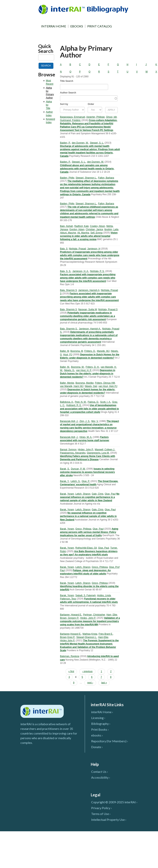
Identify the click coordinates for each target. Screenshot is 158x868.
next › (90, 683)
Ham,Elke (103, 637)
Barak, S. (65, 469)
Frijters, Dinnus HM (105, 383)
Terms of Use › (101, 814)
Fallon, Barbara (106, 178)
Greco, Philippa (83, 529)
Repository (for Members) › (110, 741)
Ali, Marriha (83, 233)
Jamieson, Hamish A (89, 290)
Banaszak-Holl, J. (69, 421)
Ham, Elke (112, 615)
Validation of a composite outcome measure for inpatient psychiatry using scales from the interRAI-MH (90, 621)
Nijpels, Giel (91, 386)
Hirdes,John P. (68, 641)
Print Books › (100, 729)
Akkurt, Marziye (68, 233)
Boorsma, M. (78, 367)
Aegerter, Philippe (96, 117)
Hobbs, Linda (104, 595)
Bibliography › (101, 724)
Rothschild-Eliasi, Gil (86, 548)
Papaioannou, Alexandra (73, 453)
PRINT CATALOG (100, 26)
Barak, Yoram (67, 494)
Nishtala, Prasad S (108, 309)
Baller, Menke (67, 383)
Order (91, 104)
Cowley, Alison (98, 226)
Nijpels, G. (69, 370)
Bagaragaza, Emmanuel (73, 117)
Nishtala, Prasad (77, 249)
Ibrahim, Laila (111, 229)
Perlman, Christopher (94, 615)
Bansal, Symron (68, 450)
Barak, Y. (65, 481)
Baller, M (65, 351)
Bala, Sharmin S (68, 290)
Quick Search (46, 49)
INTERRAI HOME (54, 26)
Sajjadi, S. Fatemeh (86, 595)
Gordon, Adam (77, 229)
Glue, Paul (110, 494)
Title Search (67, 81)
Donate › (97, 747)
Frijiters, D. (90, 351)
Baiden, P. (65, 143)
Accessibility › (101, 777)
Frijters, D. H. (92, 367)
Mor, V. (95, 421)
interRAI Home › (102, 712)
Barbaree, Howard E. (71, 615)
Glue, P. (86, 481)
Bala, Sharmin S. (69, 329)
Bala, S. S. (66, 271)
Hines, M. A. (86, 437)
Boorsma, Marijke (84, 383)
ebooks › (97, 735)
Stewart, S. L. (97, 143)
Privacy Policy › (102, 808)
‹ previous (87, 671)
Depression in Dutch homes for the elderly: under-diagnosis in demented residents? (88, 374)
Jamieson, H (94, 249)
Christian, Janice (94, 229)
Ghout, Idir (111, 117)
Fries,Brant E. (106, 634)
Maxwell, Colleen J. (105, 450)
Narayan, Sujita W (87, 309)
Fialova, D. (93, 402)
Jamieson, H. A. (80, 271)
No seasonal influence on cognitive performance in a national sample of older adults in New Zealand (90, 497)
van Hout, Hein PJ (108, 386)
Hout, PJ (68, 355)
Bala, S (64, 249)
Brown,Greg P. (68, 637)
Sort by (64, 104)
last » (104, 683)
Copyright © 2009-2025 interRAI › (114, 802)
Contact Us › (100, 772)
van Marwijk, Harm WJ (72, 386)
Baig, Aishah (67, 226)
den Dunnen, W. (80, 143)
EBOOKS (77, 26)
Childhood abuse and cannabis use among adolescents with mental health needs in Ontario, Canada (87, 169)
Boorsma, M (77, 351)
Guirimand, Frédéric (70, 120)
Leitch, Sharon (83, 494)
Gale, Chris (98, 494)
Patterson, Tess (68, 599)
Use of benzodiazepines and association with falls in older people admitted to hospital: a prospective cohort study (89, 409)
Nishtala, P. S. (97, 271)
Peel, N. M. (81, 402)
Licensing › (98, 718)
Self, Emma (96, 233)
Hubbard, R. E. (74, 405)
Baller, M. (65, 367)
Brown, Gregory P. (69, 618)
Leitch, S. (75, 481)
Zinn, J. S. (85, 421)
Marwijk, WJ (103, 351)
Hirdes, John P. (86, 450)
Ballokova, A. (67, 402)
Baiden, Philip (67, 178)
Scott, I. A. (105, 402)
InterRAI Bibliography (84, 9)
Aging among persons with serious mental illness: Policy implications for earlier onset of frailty (89, 532)
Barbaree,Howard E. (71, 634)
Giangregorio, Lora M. (98, 453)
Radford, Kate (81, 226)
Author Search (68, 93)
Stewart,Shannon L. (87, 637)
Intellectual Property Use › (109, 820)
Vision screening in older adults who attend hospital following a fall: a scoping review (89, 236)
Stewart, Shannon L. (86, 178)
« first (71, 671)
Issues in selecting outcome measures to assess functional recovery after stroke (87, 472)
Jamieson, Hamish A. (90, 329)
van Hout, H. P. (84, 370)
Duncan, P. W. (78, 469)
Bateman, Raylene (70, 656)
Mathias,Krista (90, 634)
